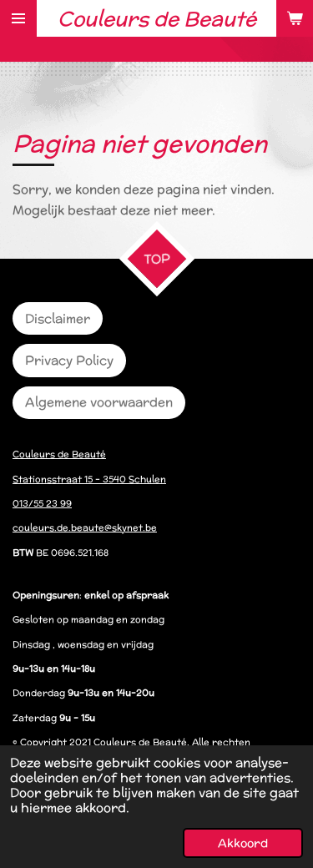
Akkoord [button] (243, 843)
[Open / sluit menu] (18, 18)
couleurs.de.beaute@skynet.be (85, 527)
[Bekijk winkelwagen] (295, 18)
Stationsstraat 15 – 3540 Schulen (89, 479)
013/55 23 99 (42, 503)
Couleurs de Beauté (59, 454)
